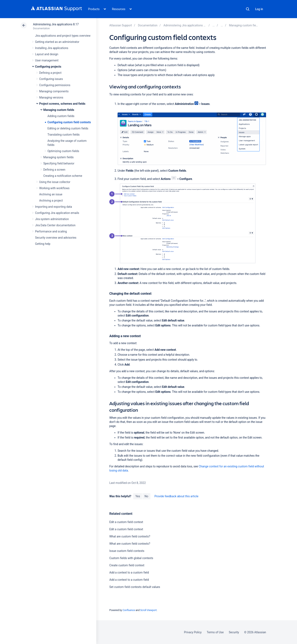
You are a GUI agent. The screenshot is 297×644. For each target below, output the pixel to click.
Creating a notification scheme (63, 176)
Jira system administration (52, 219)
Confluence (129, 610)
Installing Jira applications (52, 48)
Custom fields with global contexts (131, 558)
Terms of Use (215, 632)
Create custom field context (127, 565)
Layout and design (47, 54)
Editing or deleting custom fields (68, 128)
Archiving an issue (51, 194)
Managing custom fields (59, 110)
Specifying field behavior (59, 163)
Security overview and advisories (56, 238)
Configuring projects (48, 67)
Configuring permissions (55, 85)
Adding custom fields (61, 116)
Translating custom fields (64, 135)
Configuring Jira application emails (57, 213)
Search (248, 9)
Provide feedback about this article (176, 496)
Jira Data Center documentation (55, 225)
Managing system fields (58, 157)
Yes (138, 496)
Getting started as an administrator (57, 42)
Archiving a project (51, 201)
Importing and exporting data (54, 207)
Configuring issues (51, 79)
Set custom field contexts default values (135, 587)
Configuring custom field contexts (69, 122)
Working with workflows (54, 188)
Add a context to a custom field (129, 572)
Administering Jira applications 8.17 (56, 24)
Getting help (43, 244)
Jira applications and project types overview (63, 36)
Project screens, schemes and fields (62, 104)
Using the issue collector (55, 182)
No (146, 496)
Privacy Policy (193, 632)
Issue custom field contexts (127, 551)
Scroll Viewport (148, 610)
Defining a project (50, 73)
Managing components (54, 91)
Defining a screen (54, 170)
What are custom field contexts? (130, 536)
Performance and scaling (51, 231)
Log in (259, 9)
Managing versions (51, 97)
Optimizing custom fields (63, 151)
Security (234, 632)
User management (47, 60)
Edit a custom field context (126, 522)
